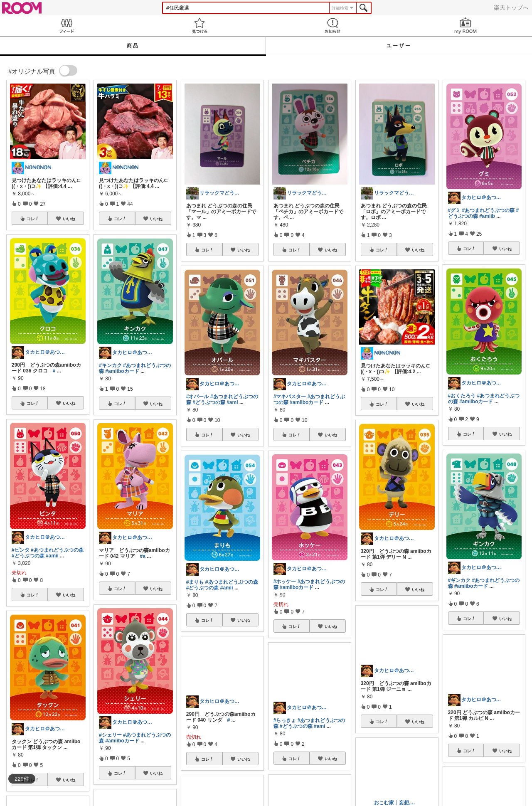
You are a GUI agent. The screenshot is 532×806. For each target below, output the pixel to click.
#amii (52, 556)
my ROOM (465, 26)
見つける (199, 26)
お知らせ (332, 26)
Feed (66, 26)
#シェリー (110, 735)
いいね (69, 219)
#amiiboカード (122, 371)
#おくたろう (462, 396)
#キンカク (110, 365)
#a (143, 556)
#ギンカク (459, 580)
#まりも (195, 582)
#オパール (198, 397)
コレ (33, 219)
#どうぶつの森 (28, 556)
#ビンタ (21, 550)
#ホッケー (285, 582)
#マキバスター (290, 397)
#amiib (487, 216)
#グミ (454, 210)
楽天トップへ (511, 7)
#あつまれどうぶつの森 (57, 550)
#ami (232, 402)
